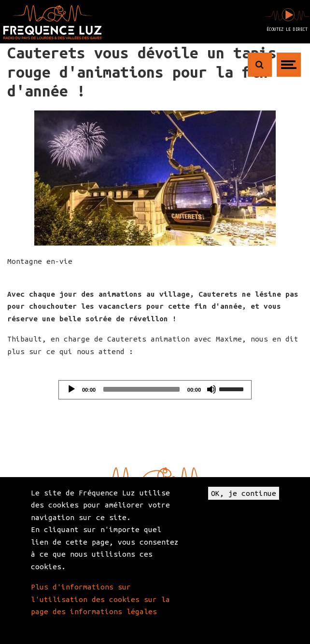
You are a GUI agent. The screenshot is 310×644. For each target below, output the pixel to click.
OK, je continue (244, 493)
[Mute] (211, 389)
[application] (155, 390)
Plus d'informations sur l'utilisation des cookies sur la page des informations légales (100, 599)
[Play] (71, 389)
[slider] (141, 389)
